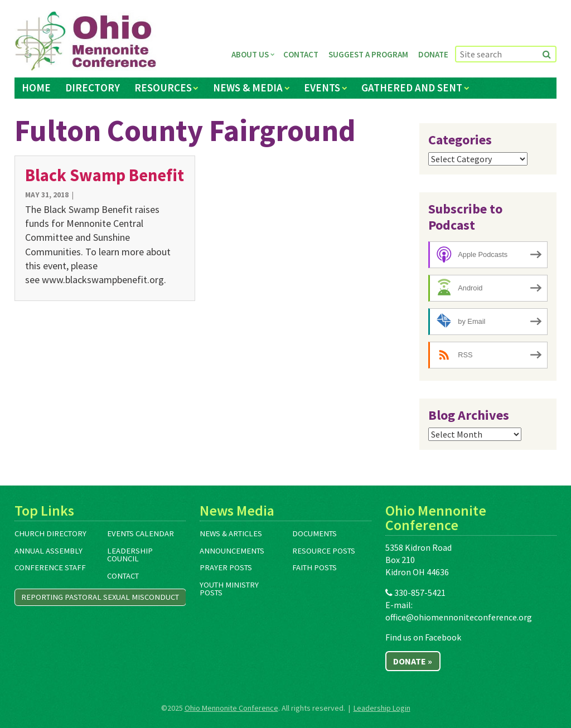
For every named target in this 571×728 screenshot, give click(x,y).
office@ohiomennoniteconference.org (459, 617)
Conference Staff (50, 567)
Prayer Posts (226, 567)
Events (322, 88)
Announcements (232, 551)
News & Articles (231, 533)
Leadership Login (382, 708)
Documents (314, 533)
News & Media (248, 88)
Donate (433, 54)
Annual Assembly (49, 551)
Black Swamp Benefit (105, 175)
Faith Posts (314, 567)
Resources (163, 88)
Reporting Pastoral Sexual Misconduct (100, 597)
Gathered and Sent (412, 88)
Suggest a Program (368, 54)
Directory (93, 88)
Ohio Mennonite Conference (231, 708)
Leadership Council (130, 555)
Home (36, 88)
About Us (250, 54)
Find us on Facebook (423, 637)
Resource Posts (324, 551)
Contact (301, 54)
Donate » (413, 661)
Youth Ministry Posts (229, 589)
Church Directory (50, 533)
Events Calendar (141, 533)
